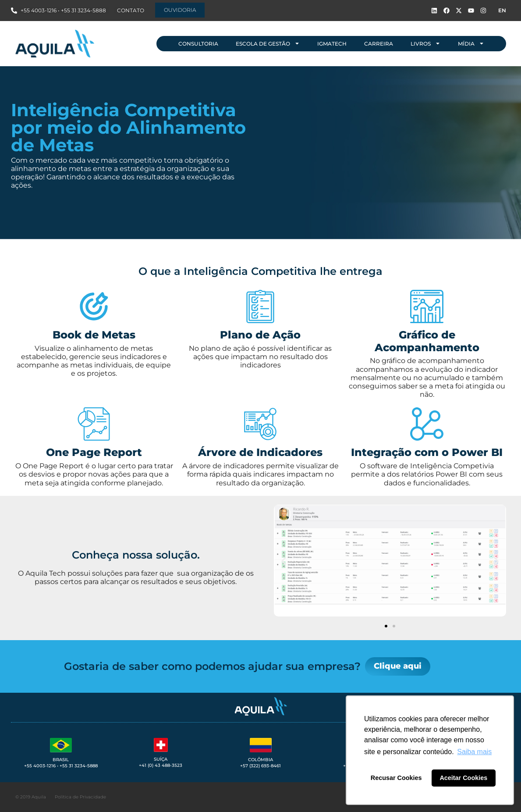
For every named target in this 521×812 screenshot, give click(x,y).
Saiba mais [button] (474, 752)
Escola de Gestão (268, 43)
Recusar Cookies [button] (396, 778)
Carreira (379, 44)
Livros (425, 43)
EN (502, 10)
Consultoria (198, 44)
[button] (284, 561)
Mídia (471, 43)
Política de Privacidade (80, 797)
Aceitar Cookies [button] (463, 778)
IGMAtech (332, 44)
